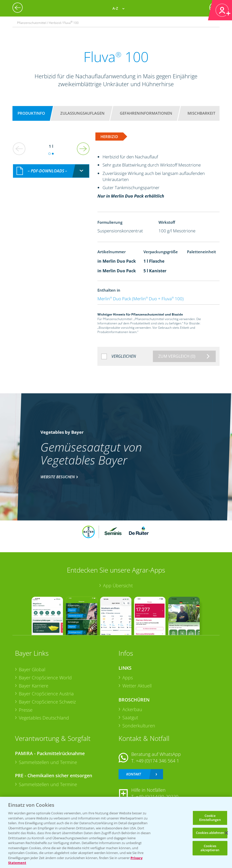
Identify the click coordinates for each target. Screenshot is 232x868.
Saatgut (130, 717)
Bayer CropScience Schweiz (47, 702)
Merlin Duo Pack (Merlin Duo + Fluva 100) (141, 299)
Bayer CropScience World (45, 678)
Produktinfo (31, 113)
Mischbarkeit (201, 113)
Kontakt (134, 774)
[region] (116, 832)
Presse (26, 710)
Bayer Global (32, 669)
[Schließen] (226, 833)
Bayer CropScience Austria (46, 694)
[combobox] (51, 171)
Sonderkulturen (139, 726)
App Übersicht (118, 586)
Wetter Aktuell (137, 686)
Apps (128, 678)
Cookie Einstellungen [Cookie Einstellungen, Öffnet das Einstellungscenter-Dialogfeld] (210, 818)
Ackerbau (132, 709)
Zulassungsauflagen (82, 113)
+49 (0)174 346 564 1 (157, 761)
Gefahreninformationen (146, 113)
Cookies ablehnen (210, 833)
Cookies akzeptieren (210, 848)
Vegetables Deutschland (44, 718)
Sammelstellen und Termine (48, 762)
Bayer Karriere (34, 686)
